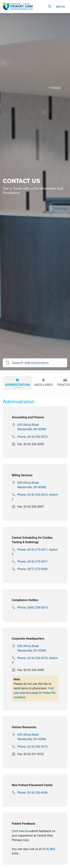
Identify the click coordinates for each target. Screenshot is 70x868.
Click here (18, 831)
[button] (50, 6)
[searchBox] (35, 363)
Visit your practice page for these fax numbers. (35, 693)
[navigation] (61, 6)
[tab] (17, 383)
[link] (18, 7)
